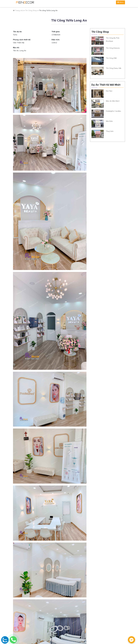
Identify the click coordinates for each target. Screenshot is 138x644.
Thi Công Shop (31, 10)
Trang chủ (18, 10)
